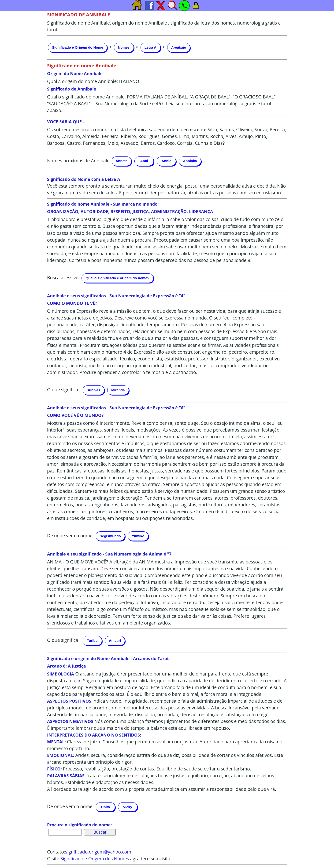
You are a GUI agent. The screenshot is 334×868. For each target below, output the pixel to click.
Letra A (150, 47)
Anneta (122, 161)
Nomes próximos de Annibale (78, 161)
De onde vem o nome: (70, 536)
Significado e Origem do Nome (78, 47)
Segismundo (110, 536)
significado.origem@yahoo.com (98, 852)
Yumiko (138, 536)
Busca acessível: (64, 278)
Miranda (118, 390)
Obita (105, 807)
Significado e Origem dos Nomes (95, 859)
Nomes (124, 47)
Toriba (92, 641)
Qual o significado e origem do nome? (117, 278)
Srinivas (93, 390)
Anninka (190, 161)
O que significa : (64, 390)
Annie (167, 161)
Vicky (128, 807)
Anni (144, 161)
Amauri (115, 641)
